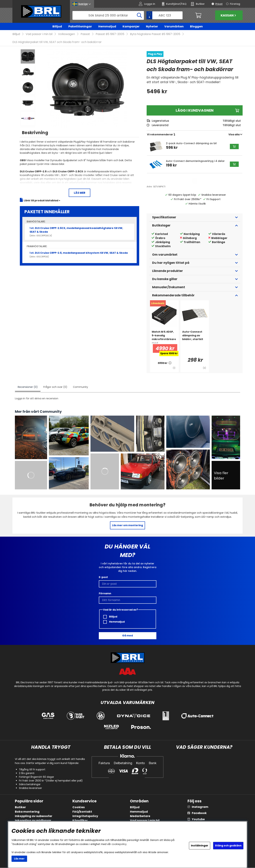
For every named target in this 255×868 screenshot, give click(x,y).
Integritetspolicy (85, 816)
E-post (103, 577)
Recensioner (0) (28, 387)
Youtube (198, 819)
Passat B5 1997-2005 (110, 34)
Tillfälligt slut (232, 125)
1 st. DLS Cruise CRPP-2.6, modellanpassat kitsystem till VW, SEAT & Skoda (80, 255)
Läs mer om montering (127, 525)
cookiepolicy (119, 844)
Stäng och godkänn (228, 846)
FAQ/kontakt (82, 812)
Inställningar (200, 846)
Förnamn (105, 593)
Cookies (79, 807)
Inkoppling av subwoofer (34, 816)
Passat (85, 34)
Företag (235, 4)
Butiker (20, 807)
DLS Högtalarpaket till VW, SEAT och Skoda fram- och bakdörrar (57, 42)
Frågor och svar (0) (55, 387)
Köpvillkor (80, 821)
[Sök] (108, 15)
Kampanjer (131, 26)
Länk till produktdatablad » (42, 201)
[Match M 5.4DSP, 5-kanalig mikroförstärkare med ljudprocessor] (164, 337)
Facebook (199, 813)
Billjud (57, 26)
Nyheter (152, 26)
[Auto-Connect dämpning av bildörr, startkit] (195, 337)
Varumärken (174, 26)
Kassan (229, 15)
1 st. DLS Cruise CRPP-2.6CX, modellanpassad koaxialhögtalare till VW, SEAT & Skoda (80, 232)
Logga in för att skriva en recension (37, 399)
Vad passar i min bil (39, 34)
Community (80, 387)
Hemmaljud (107, 26)
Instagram (200, 807)
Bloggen (196, 26)
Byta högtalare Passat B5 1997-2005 (155, 34)
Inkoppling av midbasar (33, 821)
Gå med (127, 636)
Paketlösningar (80, 26)
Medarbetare (140, 816)
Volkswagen (66, 34)
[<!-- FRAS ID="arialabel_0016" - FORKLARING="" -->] (170, 363)
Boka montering (27, 812)
